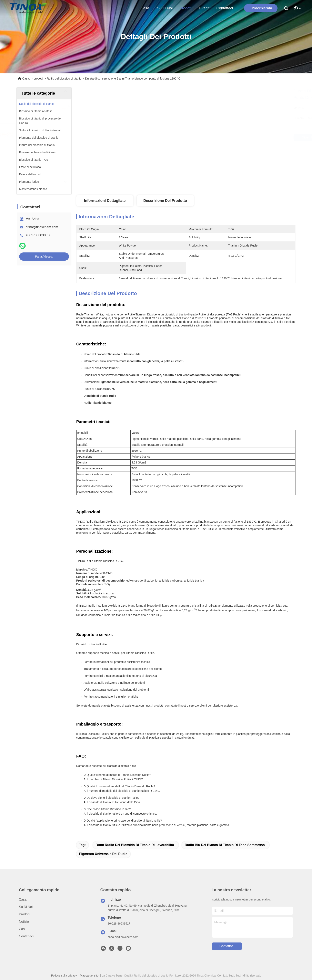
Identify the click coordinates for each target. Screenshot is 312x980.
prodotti (186, 8)
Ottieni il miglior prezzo (222, 137)
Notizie (24, 922)
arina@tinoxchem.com (42, 227)
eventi (204, 8)
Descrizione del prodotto (165, 201)
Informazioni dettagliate (105, 201)
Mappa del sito (89, 976)
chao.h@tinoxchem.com (123, 937)
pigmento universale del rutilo (103, 854)
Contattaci (225, 8)
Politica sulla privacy (64, 976)
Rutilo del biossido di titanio (64, 79)
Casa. (145, 8)
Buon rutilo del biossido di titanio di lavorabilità (135, 845)
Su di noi (165, 8)
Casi (22, 929)
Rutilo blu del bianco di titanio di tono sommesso (225, 845)
